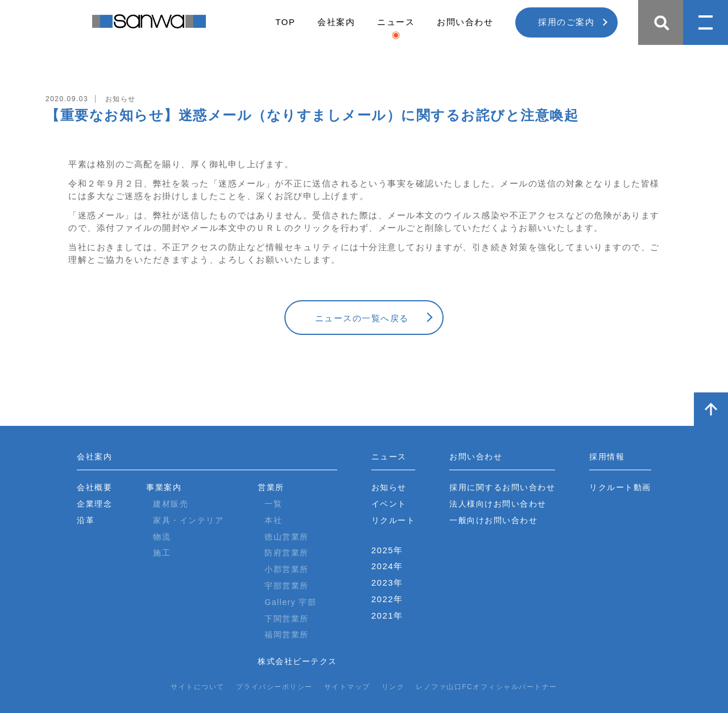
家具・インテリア (188, 520)
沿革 (86, 520)
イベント (389, 504)
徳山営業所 (287, 537)
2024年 (387, 566)
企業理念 (94, 504)
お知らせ (389, 487)
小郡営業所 (287, 569)
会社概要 (94, 487)
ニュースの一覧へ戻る (362, 318)
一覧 (273, 504)
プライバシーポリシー (274, 687)
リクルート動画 (620, 487)
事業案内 (164, 487)
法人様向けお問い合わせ (498, 504)
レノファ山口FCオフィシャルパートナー (487, 687)
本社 (273, 520)
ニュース (396, 22)
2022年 (387, 599)
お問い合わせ (465, 22)
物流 (162, 537)
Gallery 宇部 (290, 602)
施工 (162, 553)
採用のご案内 (566, 22)
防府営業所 (287, 553)
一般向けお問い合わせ (493, 520)
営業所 (271, 487)
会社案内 (336, 22)
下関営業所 (287, 619)
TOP (285, 22)
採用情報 (607, 457)
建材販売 (171, 504)
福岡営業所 (287, 635)
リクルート (394, 520)
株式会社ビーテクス (297, 661)
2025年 (387, 550)
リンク (393, 687)
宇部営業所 (287, 586)
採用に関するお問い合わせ (502, 487)
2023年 (387, 583)
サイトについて (198, 687)
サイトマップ (347, 687)
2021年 (387, 615)
